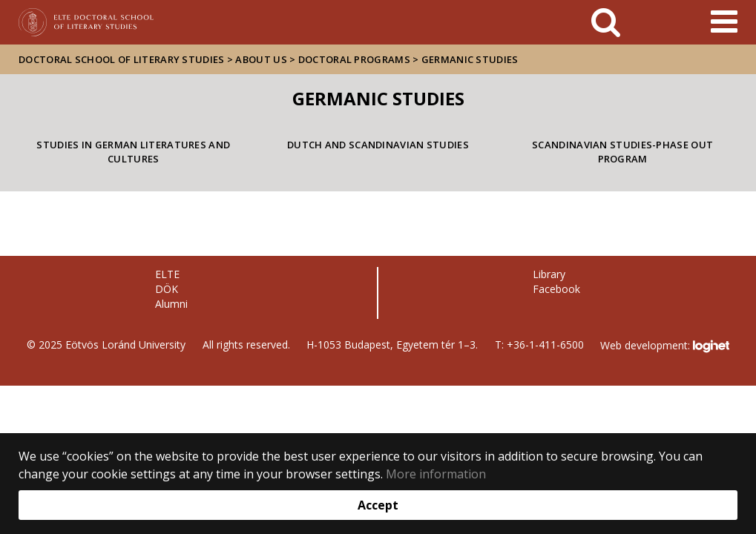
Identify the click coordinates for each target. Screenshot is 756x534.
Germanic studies (470, 59)
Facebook (556, 289)
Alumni (171, 304)
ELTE (167, 274)
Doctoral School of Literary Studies (122, 59)
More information (436, 474)
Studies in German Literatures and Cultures (133, 152)
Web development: (664, 346)
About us (261, 59)
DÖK (167, 289)
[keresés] (606, 22)
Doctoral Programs (354, 59)
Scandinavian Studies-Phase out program (622, 152)
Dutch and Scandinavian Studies (378, 145)
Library (549, 274)
